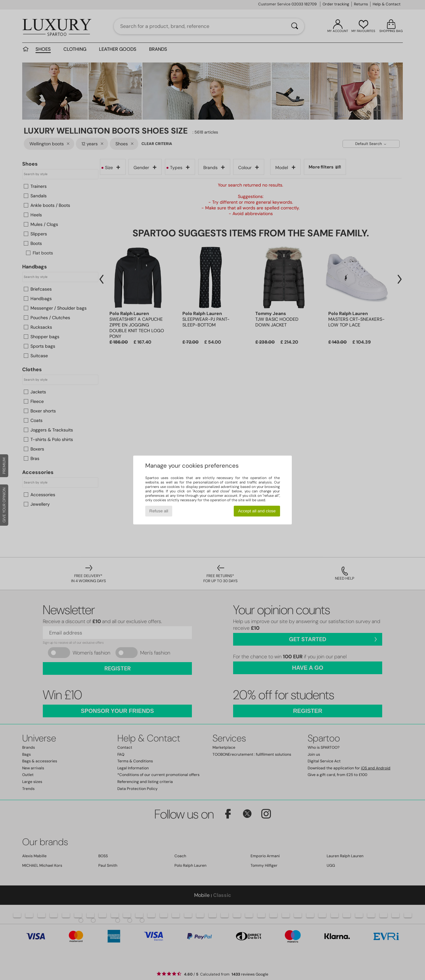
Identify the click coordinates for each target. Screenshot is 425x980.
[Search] (295, 26)
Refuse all (159, 511)
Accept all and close (257, 511)
